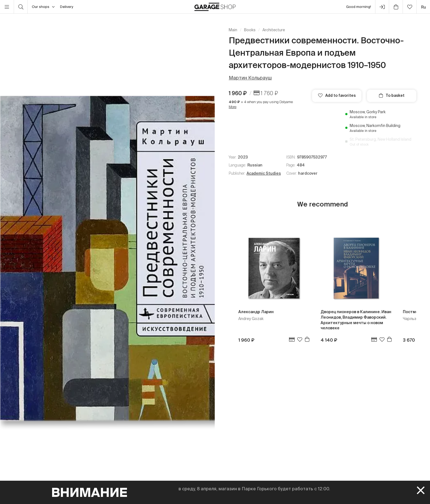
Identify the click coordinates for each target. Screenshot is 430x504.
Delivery (67, 7)
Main (233, 30)
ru (423, 7)
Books (250, 30)
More (233, 107)
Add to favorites (337, 95)
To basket (392, 95)
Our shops (43, 7)
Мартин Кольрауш (250, 78)
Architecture (274, 30)
